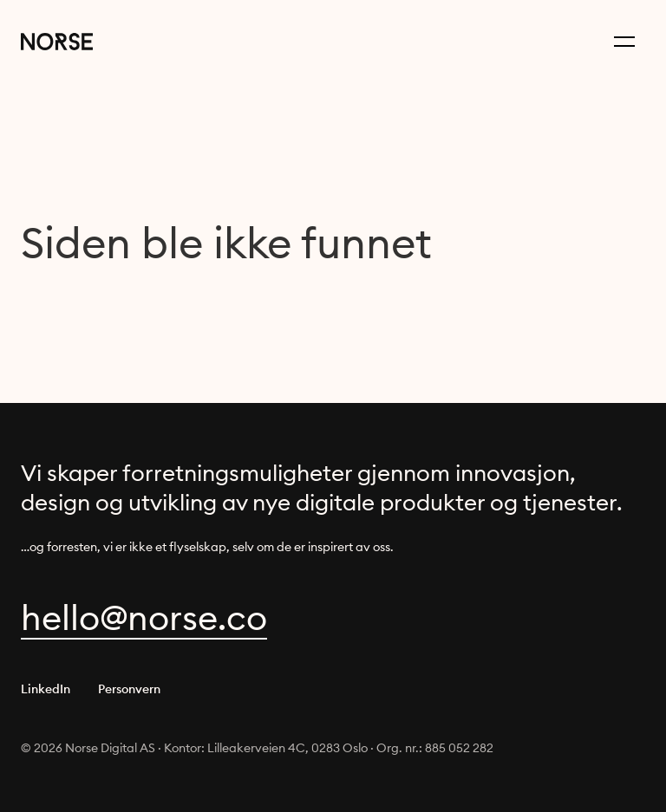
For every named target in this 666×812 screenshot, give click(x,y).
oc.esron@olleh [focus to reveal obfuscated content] (144, 617)
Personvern (129, 689)
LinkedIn (46, 689)
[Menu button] (624, 42)
